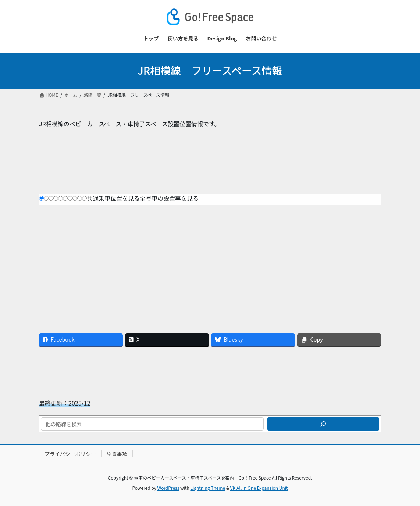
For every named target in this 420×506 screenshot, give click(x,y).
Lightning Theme (208, 488)
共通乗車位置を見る (113, 198)
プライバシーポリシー (70, 454)
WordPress (168, 488)
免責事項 (117, 454)
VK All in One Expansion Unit (259, 488)
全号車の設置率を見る (169, 198)
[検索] (323, 424)
